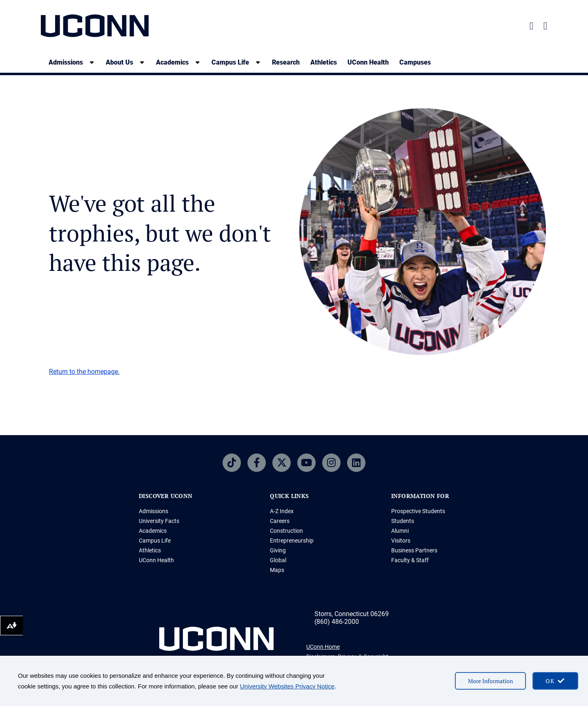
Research (286, 62)
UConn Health (368, 62)
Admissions (154, 511)
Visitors (401, 541)
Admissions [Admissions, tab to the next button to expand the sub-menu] (66, 62)
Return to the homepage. (84, 372)
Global (278, 560)
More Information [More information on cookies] (490, 681)
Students (403, 521)
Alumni (400, 531)
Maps (277, 570)
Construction (286, 531)
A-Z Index (282, 511)
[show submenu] (92, 62)
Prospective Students (418, 511)
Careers (280, 521)
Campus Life (155, 541)
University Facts (159, 521)
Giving (278, 550)
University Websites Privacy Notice (287, 686)
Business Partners (414, 550)
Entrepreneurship (292, 541)
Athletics (324, 62)
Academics (153, 531)
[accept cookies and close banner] (555, 681)
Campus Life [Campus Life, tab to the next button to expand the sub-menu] (230, 62)
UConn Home (323, 647)
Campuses (415, 62)
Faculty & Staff (410, 560)
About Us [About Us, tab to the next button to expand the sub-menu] (119, 62)
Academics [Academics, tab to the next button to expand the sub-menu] (172, 62)
